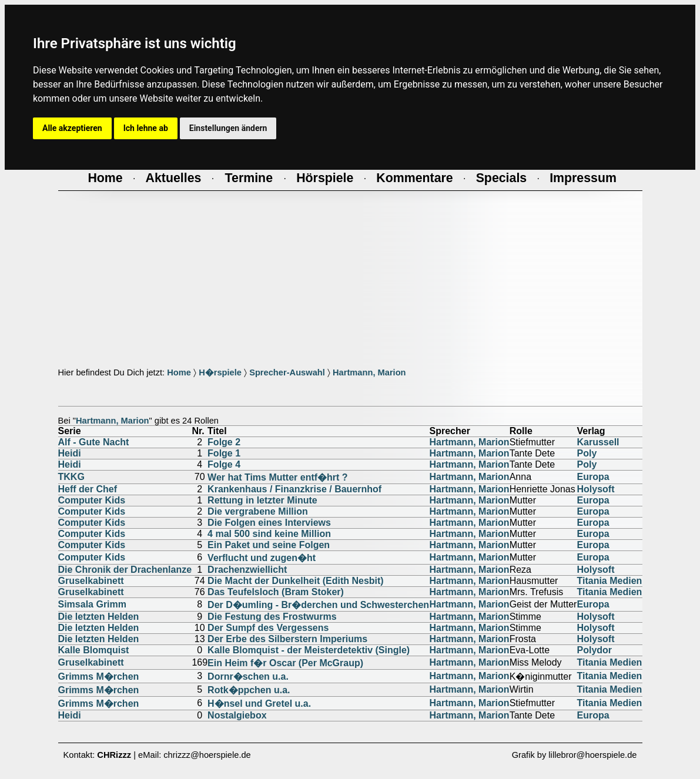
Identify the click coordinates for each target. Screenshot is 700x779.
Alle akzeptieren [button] (72, 128)
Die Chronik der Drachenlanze (125, 570)
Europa (593, 477)
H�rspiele (220, 372)
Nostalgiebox (237, 715)
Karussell (598, 442)
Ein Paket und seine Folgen (269, 545)
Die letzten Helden (99, 617)
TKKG (71, 477)
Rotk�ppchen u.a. (249, 690)
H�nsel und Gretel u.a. (259, 704)
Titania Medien (609, 581)
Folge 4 (224, 464)
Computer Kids (92, 500)
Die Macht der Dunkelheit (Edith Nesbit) (296, 581)
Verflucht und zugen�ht (262, 558)
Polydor (594, 650)
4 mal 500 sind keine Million (269, 534)
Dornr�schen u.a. (248, 676)
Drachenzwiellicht (247, 570)
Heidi (70, 453)
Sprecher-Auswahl (287, 372)
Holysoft (595, 489)
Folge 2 (224, 442)
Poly (587, 453)
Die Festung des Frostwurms (272, 617)
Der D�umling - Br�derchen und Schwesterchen (318, 605)
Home (179, 372)
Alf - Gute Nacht (94, 442)
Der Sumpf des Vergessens (268, 628)
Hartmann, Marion (369, 372)
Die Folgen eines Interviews (269, 523)
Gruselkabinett (91, 581)
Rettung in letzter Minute (262, 500)
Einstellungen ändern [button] (228, 128)
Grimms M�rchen (99, 676)
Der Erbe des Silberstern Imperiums (287, 639)
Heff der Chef (88, 489)
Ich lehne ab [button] (146, 128)
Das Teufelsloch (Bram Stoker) (276, 592)
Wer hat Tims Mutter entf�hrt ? (278, 477)
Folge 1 (224, 453)
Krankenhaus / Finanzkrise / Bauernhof (294, 489)
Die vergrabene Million (258, 511)
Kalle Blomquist (94, 650)
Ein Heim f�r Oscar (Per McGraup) (285, 663)
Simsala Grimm (93, 604)
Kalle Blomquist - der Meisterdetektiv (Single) (309, 650)
